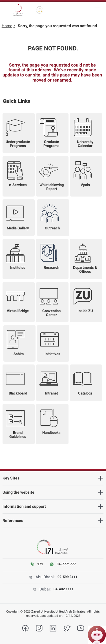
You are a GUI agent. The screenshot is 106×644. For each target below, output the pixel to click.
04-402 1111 (64, 589)
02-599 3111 (68, 577)
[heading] (53, 478)
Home (7, 26)
